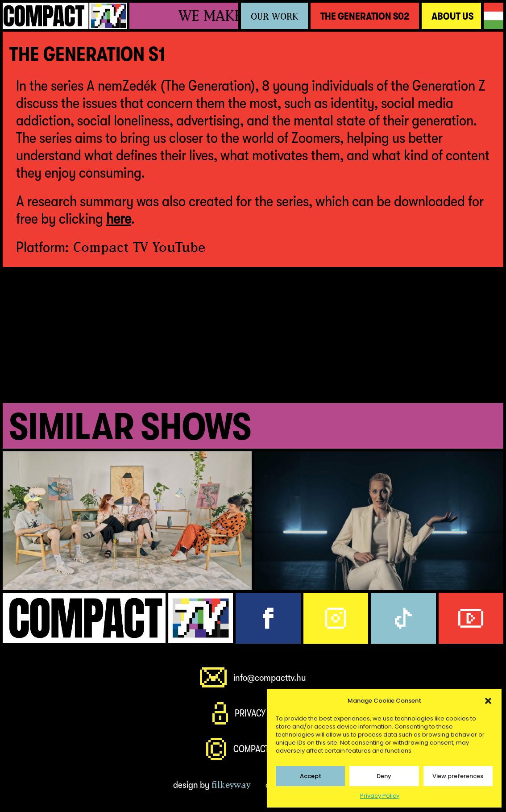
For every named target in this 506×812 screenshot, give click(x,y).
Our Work (274, 16)
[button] (488, 701)
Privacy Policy (380, 796)
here (119, 219)
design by (212, 785)
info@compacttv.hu (270, 677)
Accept (311, 776)
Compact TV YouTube (139, 247)
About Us (452, 16)
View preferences (458, 776)
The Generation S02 (365, 16)
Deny (384, 776)
